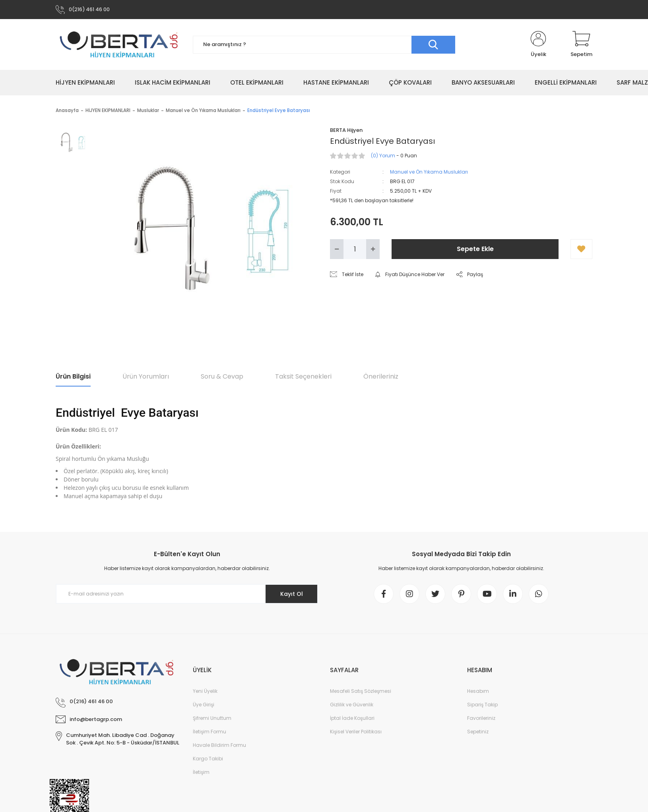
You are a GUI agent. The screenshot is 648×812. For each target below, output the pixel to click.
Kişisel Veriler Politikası (356, 732)
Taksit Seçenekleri (303, 376)
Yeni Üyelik (205, 691)
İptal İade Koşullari (352, 718)
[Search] (324, 45)
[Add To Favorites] (581, 249)
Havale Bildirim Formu (219, 745)
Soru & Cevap (222, 376)
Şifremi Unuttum (212, 718)
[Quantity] (355, 249)
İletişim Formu (210, 732)
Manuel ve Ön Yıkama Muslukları (429, 172)
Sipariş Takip (482, 705)
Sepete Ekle (475, 249)
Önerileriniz (381, 376)
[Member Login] (538, 44)
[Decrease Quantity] (337, 249)
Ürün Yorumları (146, 376)
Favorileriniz (481, 718)
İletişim (201, 772)
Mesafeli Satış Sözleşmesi (361, 691)
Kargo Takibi (208, 759)
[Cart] (581, 44)
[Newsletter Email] (187, 594)
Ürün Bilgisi (73, 376)
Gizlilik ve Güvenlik (352, 705)
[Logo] (118, 45)
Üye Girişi (204, 705)
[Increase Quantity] (373, 249)
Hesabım (478, 691)
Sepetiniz (478, 732)
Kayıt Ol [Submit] (292, 594)
